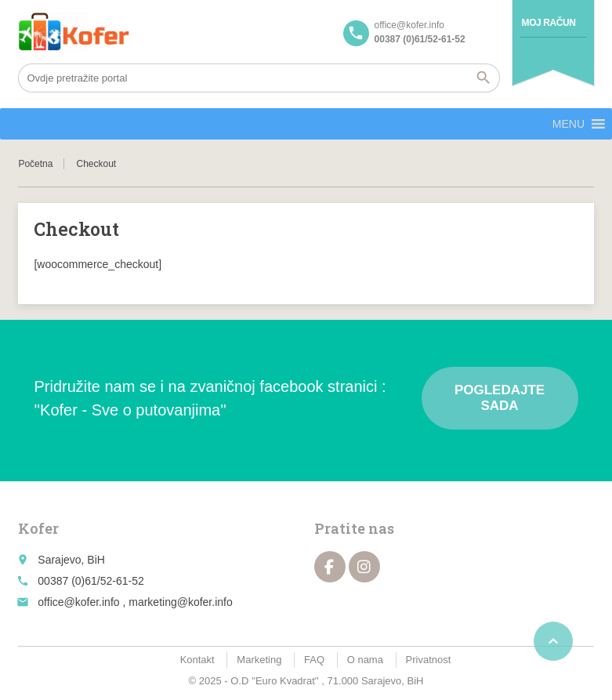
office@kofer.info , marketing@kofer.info (135, 602)
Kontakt (197, 660)
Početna (35, 164)
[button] (569, 124)
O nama (365, 660)
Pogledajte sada (500, 398)
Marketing (259, 660)
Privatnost (429, 660)
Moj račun (549, 23)
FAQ (314, 660)
